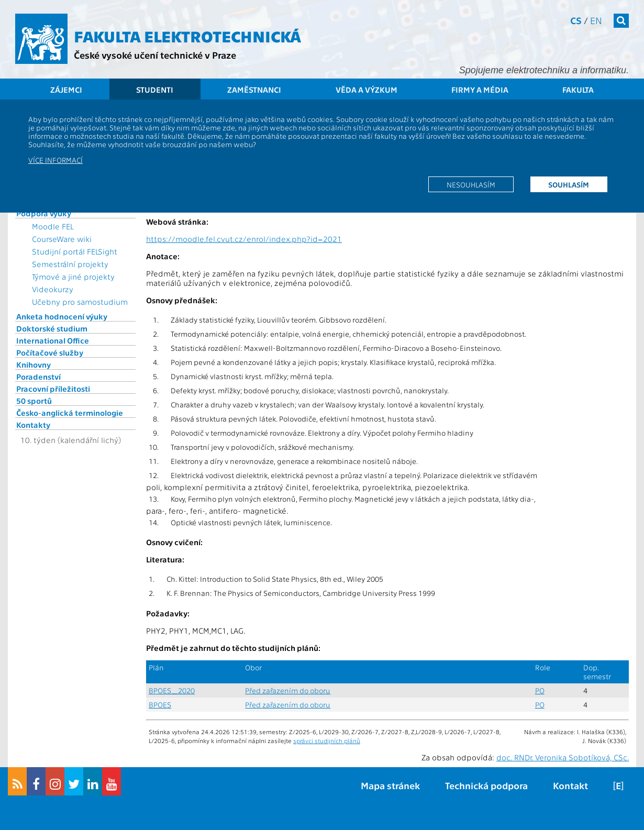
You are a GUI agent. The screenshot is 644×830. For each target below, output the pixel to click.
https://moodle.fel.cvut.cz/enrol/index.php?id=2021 (244, 239)
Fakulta (578, 90)
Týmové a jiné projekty (73, 276)
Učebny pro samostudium (80, 302)
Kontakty (33, 425)
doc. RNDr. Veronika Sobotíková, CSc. (563, 757)
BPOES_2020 (172, 690)
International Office (53, 340)
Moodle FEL (53, 226)
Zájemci (66, 90)
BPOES (160, 705)
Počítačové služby (50, 352)
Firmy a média (480, 90)
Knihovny (34, 364)
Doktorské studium (52, 328)
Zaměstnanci (254, 90)
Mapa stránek (390, 785)
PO (540, 690)
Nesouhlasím (471, 184)
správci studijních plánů (327, 740)
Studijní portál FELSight (75, 251)
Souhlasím (569, 184)
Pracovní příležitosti (53, 389)
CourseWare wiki (62, 239)
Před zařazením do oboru (288, 690)
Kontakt (570, 785)
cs (576, 20)
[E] (618, 785)
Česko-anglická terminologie (70, 413)
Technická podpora (486, 785)
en (596, 20)
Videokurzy (53, 289)
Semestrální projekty (70, 264)
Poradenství (38, 377)
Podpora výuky (44, 213)
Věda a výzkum (367, 90)
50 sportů (34, 401)
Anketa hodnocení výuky (62, 316)
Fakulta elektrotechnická (187, 36)
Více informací (55, 160)
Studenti (155, 90)
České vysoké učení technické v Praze (155, 55)
